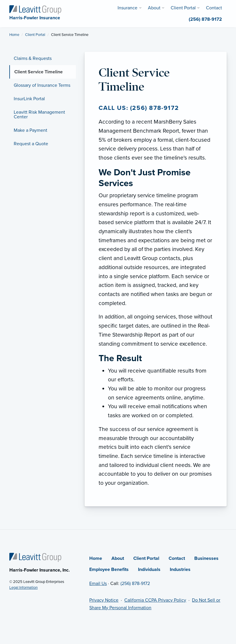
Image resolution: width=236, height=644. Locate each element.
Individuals (149, 569)
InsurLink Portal (29, 99)
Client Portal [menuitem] (183, 8)
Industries (180, 569)
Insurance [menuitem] (127, 8)
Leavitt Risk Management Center (39, 115)
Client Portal (35, 35)
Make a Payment (30, 130)
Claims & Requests (33, 58)
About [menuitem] (154, 8)
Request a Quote (31, 144)
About (118, 558)
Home (14, 35)
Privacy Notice (104, 600)
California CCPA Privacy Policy (155, 600)
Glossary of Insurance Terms (42, 85)
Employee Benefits (109, 569)
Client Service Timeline (39, 72)
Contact (177, 558)
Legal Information (23, 588)
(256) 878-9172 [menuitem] (205, 19)
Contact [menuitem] (214, 8)
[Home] (35, 557)
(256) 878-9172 (135, 584)
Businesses (206, 558)
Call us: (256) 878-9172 (139, 108)
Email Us (98, 584)
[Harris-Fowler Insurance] (35, 9)
